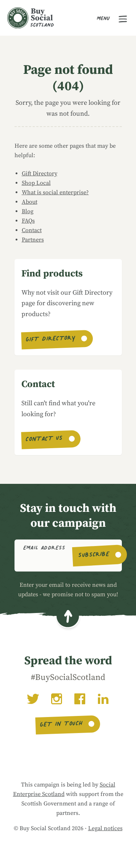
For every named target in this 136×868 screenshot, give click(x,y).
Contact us (44, 440)
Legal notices (105, 828)
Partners (33, 240)
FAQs (28, 221)
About (30, 202)
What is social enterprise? (55, 192)
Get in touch (61, 725)
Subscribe (94, 556)
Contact (32, 230)
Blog (28, 211)
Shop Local (36, 183)
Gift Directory (40, 174)
